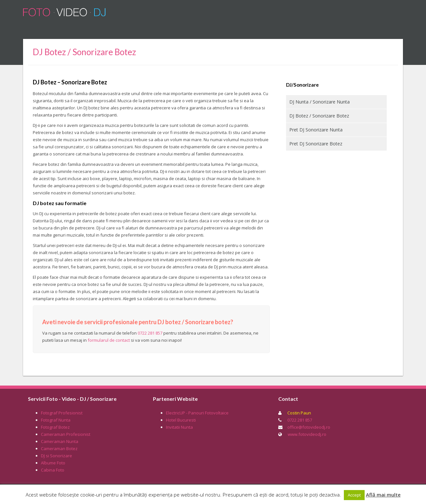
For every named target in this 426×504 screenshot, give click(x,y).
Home (41, 29)
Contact (383, 29)
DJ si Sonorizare (56, 456)
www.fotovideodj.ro (307, 434)
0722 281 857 (150, 333)
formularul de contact (109, 340)
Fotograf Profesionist (62, 413)
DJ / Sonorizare (172, 29)
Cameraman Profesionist (66, 434)
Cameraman (120, 29)
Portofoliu (344, 29)
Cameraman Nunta (60, 441)
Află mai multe (383, 495)
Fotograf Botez (55, 427)
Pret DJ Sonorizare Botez (316, 144)
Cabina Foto (268, 29)
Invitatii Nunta (179, 427)
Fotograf (75, 29)
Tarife (306, 29)
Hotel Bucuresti (181, 420)
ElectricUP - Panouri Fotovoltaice (197, 413)
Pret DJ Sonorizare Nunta (316, 130)
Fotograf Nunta (56, 420)
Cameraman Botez (59, 449)
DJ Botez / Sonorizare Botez (319, 116)
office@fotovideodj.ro (309, 427)
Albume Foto (222, 29)
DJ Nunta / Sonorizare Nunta (319, 102)
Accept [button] (354, 495)
